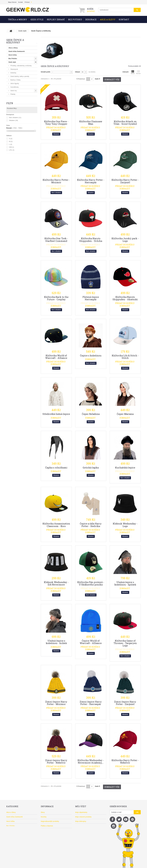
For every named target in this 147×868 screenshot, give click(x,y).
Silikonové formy (16, 123)
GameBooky (14, 87)
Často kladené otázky (48, 839)
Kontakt (124, 19)
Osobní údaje (80, 830)
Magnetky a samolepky (18, 130)
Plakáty (13, 94)
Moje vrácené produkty (83, 817)
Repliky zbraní (56, 19)
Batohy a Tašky (15, 80)
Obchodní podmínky (48, 830)
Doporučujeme (14, 155)
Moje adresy (80, 826)
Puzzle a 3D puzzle (17, 108)
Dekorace (91, 19)
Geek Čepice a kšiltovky (18, 148)
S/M (12, 210)
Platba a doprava (47, 826)
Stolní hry (13, 91)
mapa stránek (12, 2)
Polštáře (13, 101)
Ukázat (77, 72)
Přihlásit (27, 2)
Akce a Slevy (108, 19)
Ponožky (13, 105)
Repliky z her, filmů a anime (18, 151)
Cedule (13, 126)
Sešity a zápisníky (16, 116)
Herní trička (13, 55)
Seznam (138, 72)
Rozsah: (9, 191)
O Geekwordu (46, 835)
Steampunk (14, 69)
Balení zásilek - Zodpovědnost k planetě (55, 844)
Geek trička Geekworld (17, 51)
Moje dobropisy (81, 821)
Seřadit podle (45, 72)
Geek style (37, 19)
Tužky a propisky (16, 119)
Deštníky (13, 73)
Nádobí (13, 137)
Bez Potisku (75, 19)
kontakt (20, 2)
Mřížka (133, 72)
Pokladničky (14, 133)
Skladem (13, 184)
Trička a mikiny (18, 19)
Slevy (43, 812)
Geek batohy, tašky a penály (20, 76)
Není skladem (15, 181)
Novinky (44, 817)
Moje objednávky (81, 812)
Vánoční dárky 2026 (15, 158)
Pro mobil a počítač (17, 144)
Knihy (12, 112)
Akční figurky (14, 83)
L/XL (12, 213)
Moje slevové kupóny (83, 835)
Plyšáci (13, 98)
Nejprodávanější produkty (50, 821)
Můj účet (81, 806)
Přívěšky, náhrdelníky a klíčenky (21, 66)
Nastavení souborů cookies (85, 839)
